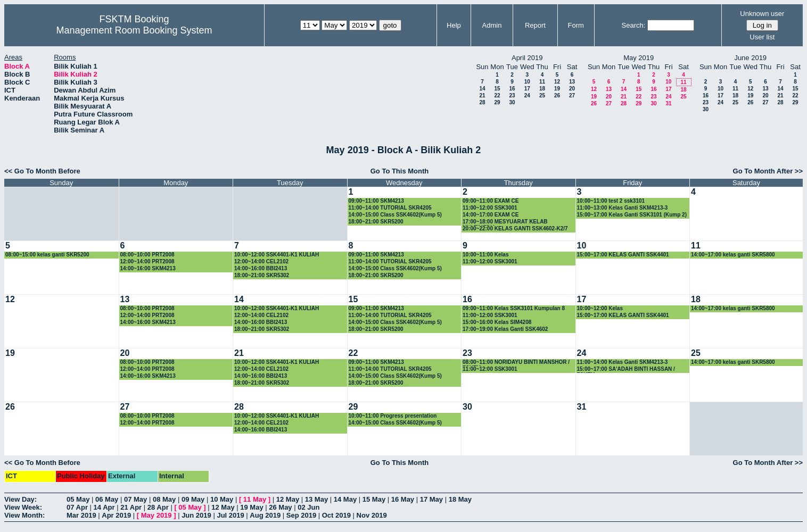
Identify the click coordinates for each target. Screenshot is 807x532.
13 (572, 82)
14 (482, 89)
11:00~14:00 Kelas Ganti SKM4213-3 (623, 362)
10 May (222, 499)
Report (535, 25)
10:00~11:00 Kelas (485, 255)
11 (542, 82)
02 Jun (308, 507)
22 (497, 95)
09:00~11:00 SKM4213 (376, 201)
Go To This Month (400, 171)
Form (576, 25)
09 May (193, 499)
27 (572, 95)
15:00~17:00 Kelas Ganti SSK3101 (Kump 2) (632, 215)
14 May (345, 499)
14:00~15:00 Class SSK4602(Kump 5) (395, 215)
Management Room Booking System (134, 30)
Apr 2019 (116, 515)
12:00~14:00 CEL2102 (261, 261)
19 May (252, 507)
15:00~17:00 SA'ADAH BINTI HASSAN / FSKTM (626, 369)
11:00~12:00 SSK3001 (490, 208)
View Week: (23, 507)
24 (527, 95)
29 (497, 102)
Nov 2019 (372, 515)
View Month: (24, 515)
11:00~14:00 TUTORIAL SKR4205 (390, 208)
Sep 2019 (301, 515)
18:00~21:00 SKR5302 (262, 275)
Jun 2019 (196, 515)
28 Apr (158, 507)
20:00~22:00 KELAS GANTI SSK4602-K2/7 (515, 228)
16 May (403, 499)
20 (572, 89)
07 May (135, 499)
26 (557, 95)
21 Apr (131, 507)
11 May (255, 499)
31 (668, 103)
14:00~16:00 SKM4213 (148, 268)
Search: (634, 25)
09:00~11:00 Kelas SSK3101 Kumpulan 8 (514, 308)
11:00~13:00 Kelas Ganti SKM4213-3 (623, 208)
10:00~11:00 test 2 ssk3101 (611, 201)
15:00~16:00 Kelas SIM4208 (497, 322)
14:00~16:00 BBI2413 (261, 268)
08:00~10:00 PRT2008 (147, 255)
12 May (288, 499)
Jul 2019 (230, 515)
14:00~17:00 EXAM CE (491, 215)
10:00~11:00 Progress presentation (393, 416)
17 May (431, 499)
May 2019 (157, 515)
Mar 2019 (81, 515)
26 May (280, 507)
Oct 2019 (336, 515)
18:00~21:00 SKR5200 (376, 222)
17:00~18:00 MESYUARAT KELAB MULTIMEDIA (505, 222)
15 (497, 89)
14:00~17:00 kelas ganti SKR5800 (733, 255)
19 (557, 89)
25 (542, 95)
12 (557, 82)
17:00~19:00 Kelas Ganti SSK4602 (505, 329)
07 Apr (77, 507)
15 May (374, 499)
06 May (107, 499)
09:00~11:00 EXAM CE (491, 201)
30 (512, 102)
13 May (316, 499)
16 (512, 89)
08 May (164, 499)
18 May (460, 499)
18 (542, 89)
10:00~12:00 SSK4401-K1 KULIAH (277, 255)
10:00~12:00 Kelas (600, 308)
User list (762, 37)
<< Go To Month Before (42, 171)
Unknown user (762, 14)
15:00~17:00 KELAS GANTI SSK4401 (623, 255)
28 (482, 102)
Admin (492, 25)
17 (527, 89)
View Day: (20, 499)
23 (512, 95)
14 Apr (104, 507)
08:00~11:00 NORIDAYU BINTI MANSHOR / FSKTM (516, 363)
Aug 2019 (265, 515)
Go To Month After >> (768, 171)
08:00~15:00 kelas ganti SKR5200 (47, 255)
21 (482, 95)
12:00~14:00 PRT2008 (147, 261)
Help (454, 25)
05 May (78, 499)
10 (527, 82)
